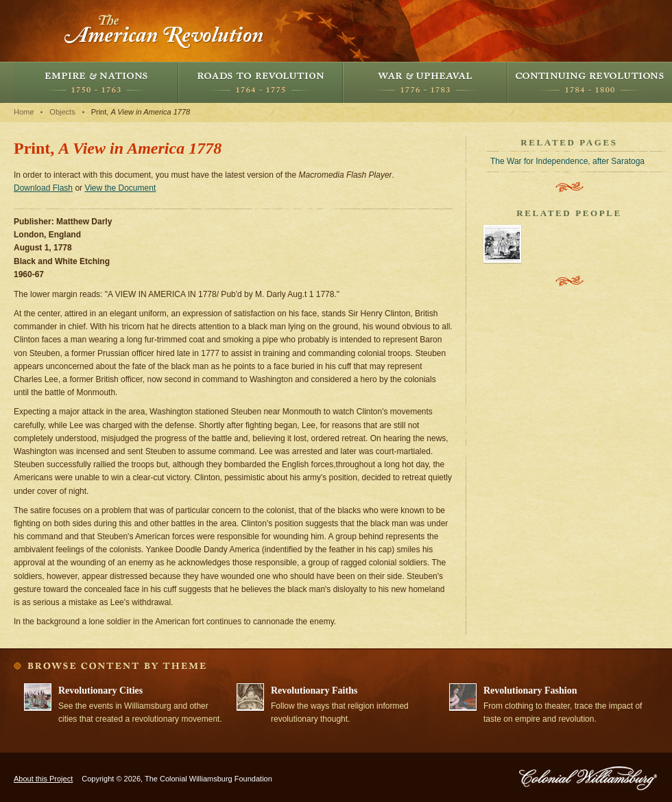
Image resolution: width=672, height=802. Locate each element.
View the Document (120, 188)
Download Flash (43, 188)
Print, (141, 112)
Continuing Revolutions (590, 82)
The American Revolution (165, 31)
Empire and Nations (96, 82)
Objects (62, 112)
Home (24, 112)
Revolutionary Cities (100, 691)
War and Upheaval (425, 82)
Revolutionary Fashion (530, 691)
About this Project (43, 779)
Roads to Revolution (261, 82)
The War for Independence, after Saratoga (567, 161)
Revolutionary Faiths (314, 691)
